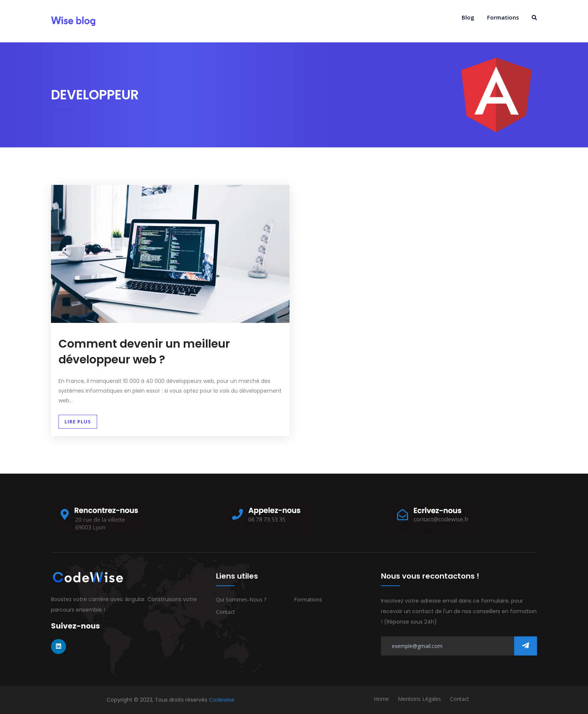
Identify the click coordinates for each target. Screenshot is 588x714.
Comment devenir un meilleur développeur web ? (144, 352)
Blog (468, 17)
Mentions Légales (419, 699)
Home (381, 699)
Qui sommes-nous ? (241, 599)
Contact (226, 612)
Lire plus (78, 421)
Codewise (222, 700)
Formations (503, 17)
